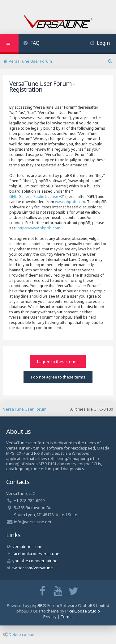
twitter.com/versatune (33, 568)
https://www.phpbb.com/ (40, 228)
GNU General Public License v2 (36, 197)
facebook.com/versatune (36, 554)
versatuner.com (27, 546)
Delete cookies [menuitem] (20, 634)
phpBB (37, 605)
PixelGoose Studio (83, 611)
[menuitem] (31, 44)
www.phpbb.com (70, 202)
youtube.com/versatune (35, 561)
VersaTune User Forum (25, 409)
